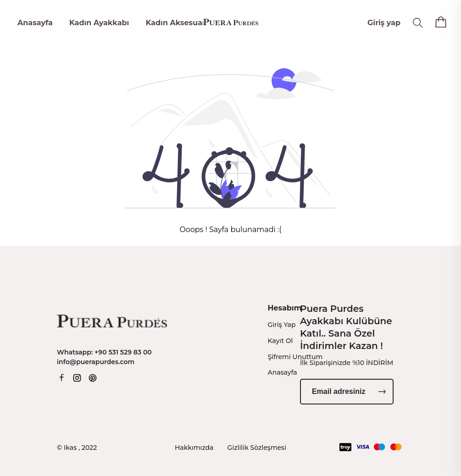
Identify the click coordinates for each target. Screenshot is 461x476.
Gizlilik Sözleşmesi (257, 448)
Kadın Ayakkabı (99, 23)
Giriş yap (384, 23)
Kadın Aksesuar (175, 23)
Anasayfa (35, 23)
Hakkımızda (194, 448)
